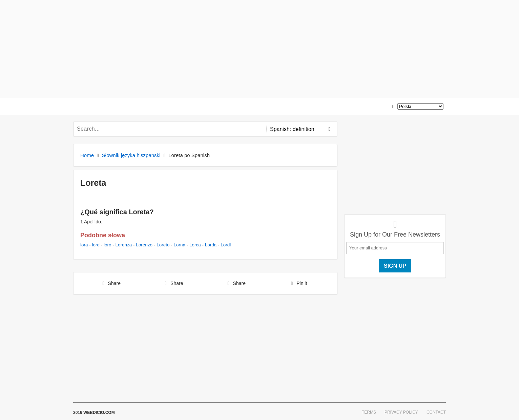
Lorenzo (144, 245)
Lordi (226, 245)
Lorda (211, 245)
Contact (436, 412)
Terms (369, 412)
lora (84, 245)
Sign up (395, 266)
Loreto (163, 245)
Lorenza (124, 245)
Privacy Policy (401, 412)
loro (108, 245)
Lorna (179, 245)
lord (96, 245)
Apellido (92, 222)
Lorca (195, 245)
